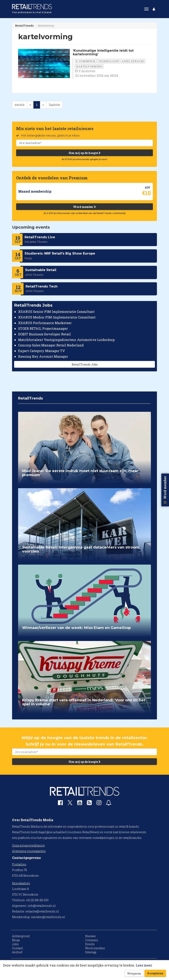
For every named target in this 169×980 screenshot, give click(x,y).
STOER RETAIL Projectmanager (43, 328)
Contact (17, 948)
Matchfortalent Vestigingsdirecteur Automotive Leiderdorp (66, 340)
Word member (84, 207)
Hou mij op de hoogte (85, 153)
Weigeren (134, 973)
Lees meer (144, 965)
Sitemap (91, 952)
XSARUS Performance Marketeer (45, 323)
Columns (92, 940)
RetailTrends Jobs (85, 364)
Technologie (109, 61)
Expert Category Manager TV (42, 351)
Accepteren (155, 973)
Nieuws (90, 936)
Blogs (16, 940)
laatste (54, 105)
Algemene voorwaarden (29, 851)
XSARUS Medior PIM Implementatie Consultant (57, 317)
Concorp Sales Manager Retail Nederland (51, 345)
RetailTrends (24, 26)
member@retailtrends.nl (48, 917)
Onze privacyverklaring (28, 845)
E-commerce (86, 61)
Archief (17, 952)
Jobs (15, 944)
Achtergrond (21, 936)
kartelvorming (89, 66)
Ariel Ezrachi (133, 61)
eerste (20, 105)
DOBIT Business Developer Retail (44, 334)
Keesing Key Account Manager (43, 356)
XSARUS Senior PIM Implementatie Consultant (56, 312)
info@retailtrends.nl (42, 906)
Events (90, 944)
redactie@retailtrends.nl (42, 911)
